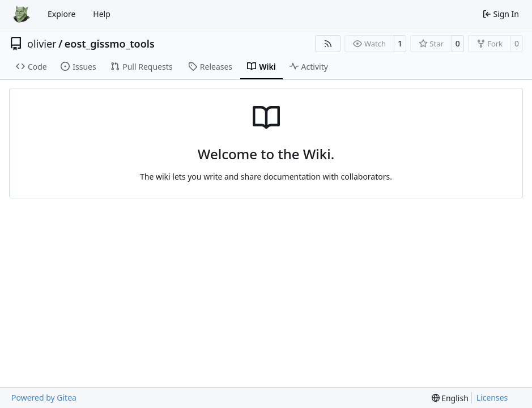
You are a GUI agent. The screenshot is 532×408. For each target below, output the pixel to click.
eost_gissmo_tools (110, 44)
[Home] (22, 14)
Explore (61, 14)
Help (102, 14)
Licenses (492, 398)
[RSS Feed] (328, 44)
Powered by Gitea (44, 398)
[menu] (450, 398)
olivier (42, 44)
